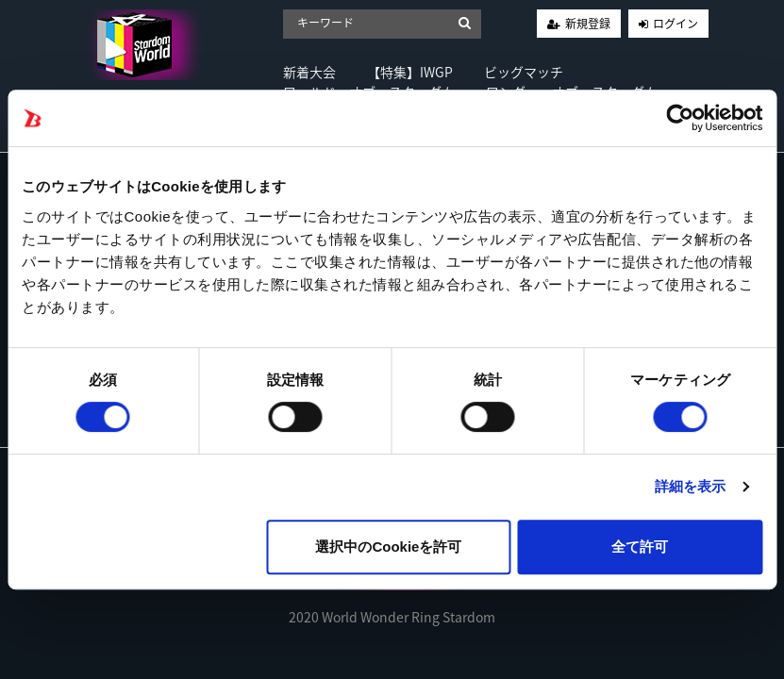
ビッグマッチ (524, 72)
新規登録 (588, 24)
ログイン (676, 24)
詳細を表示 (691, 486)
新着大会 (309, 72)
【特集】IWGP (410, 72)
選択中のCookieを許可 (388, 547)
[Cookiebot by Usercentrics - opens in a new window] (680, 118)
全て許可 (640, 547)
